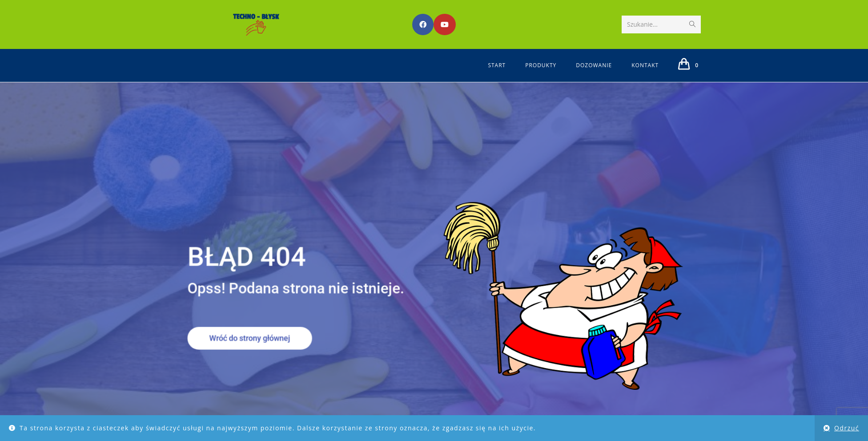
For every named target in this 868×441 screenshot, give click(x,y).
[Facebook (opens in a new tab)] (423, 24)
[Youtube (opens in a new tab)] (445, 24)
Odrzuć (847, 428)
